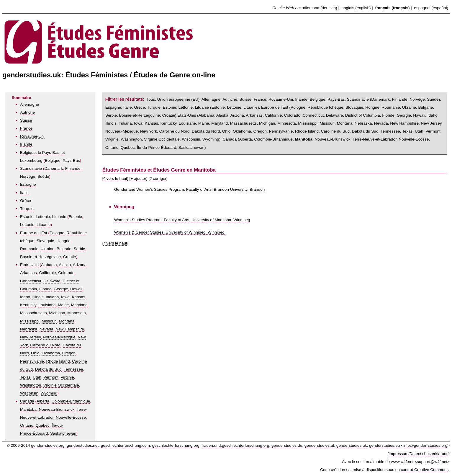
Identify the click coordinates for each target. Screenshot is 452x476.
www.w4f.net (402, 462)
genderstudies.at (319, 445)
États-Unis (29, 265)
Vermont (51, 377)
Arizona (80, 265)
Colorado (66, 273)
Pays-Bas (71, 160)
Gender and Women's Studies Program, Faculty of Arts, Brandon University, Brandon (190, 189)
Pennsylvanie (32, 361)
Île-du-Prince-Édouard (157, 147)
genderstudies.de (287, 445)
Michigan (57, 313)
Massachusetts (33, 313)
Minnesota (77, 313)
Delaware (52, 281)
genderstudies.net (83, 445)
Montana (67, 321)
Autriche (27, 112)
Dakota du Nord (206, 131)
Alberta (43, 401)
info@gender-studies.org (425, 445)
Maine (63, 305)
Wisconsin (29, 393)
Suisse (26, 120)
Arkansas (28, 273)
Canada (27, 401)
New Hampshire (70, 329)
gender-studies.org (48, 445)
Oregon (69, 353)
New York (149, 131)
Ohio (35, 353)
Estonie (75, 217)
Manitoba (28, 409)
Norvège (28, 176)
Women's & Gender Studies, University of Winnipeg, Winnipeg (169, 232)
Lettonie (27, 225)
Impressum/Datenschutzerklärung (419, 454)
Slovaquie (45, 241)
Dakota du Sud (48, 369)
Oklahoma (51, 353)
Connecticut (31, 281)
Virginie (67, 377)
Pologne (57, 233)
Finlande (73, 168)
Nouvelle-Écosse (71, 417)
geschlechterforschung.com (125, 445)
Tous (151, 99)
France (26, 128)
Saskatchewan (63, 433)
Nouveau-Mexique (59, 337)
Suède (43, 176)
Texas (25, 377)
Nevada (46, 329)
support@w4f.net (432, 462)
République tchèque (326, 107)
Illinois (38, 297)
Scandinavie (31, 168)
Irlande (26, 144)
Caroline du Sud (335, 131)
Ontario (27, 425)
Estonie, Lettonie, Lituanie (43, 217)
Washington (31, 385)
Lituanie (44, 225)
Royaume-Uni (32, 136)
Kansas (78, 297)
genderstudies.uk (352, 445)
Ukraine (48, 249)
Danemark (54, 168)
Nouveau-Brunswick (56, 409)
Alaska (65, 265)
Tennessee (73, 369)
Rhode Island (58, 361)
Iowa (65, 297)
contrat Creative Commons (425, 470)
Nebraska (29, 329)
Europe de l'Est (34, 233)
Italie (24, 193)
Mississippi (30, 321)
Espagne (28, 184)
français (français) (392, 8)
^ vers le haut (115, 178)
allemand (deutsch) (320, 8)
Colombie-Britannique (71, 401)
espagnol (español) (431, 8)
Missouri (49, 321)
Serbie (79, 249)
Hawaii (76, 289)
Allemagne (30, 104)
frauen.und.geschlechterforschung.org (235, 445)
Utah (37, 377)
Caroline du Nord (45, 345)
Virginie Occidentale (61, 385)
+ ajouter (138, 178)
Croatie (70, 257)
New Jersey (30, 337)
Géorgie (61, 289)
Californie (47, 273)
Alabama (49, 265)
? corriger (158, 178)
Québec (42, 425)
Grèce (26, 201)
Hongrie (63, 241)
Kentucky (28, 305)
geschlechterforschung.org (176, 445)
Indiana (52, 297)
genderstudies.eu (384, 445)
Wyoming (49, 393)
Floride (45, 289)
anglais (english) (356, 8)
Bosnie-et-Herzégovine (40, 257)
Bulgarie (64, 249)
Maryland (79, 305)
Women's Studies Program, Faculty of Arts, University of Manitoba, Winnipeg (182, 220)
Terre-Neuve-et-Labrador (375, 139)
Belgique (53, 160)
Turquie (27, 209)
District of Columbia (363, 115)
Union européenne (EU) (178, 99)
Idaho (25, 297)
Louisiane (47, 305)
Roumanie (29, 249)
